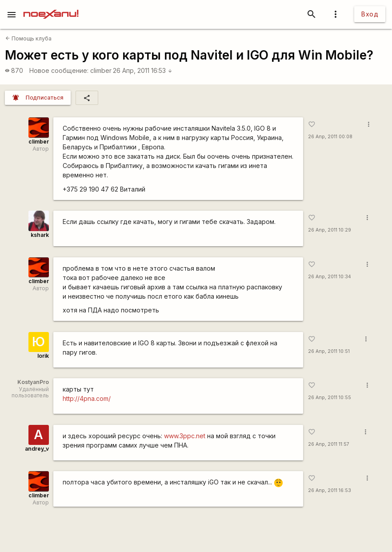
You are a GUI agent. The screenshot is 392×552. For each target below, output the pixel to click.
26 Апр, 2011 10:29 (330, 230)
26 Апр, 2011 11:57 (329, 444)
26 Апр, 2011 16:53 (143, 70)
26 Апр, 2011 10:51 (329, 351)
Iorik (43, 356)
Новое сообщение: (59, 70)
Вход (370, 14)
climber (101, 70)
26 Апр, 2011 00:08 (330, 137)
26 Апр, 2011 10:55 (330, 398)
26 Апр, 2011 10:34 (330, 277)
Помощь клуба (28, 38)
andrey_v (37, 449)
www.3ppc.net (185, 436)
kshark (40, 235)
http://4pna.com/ (87, 398)
